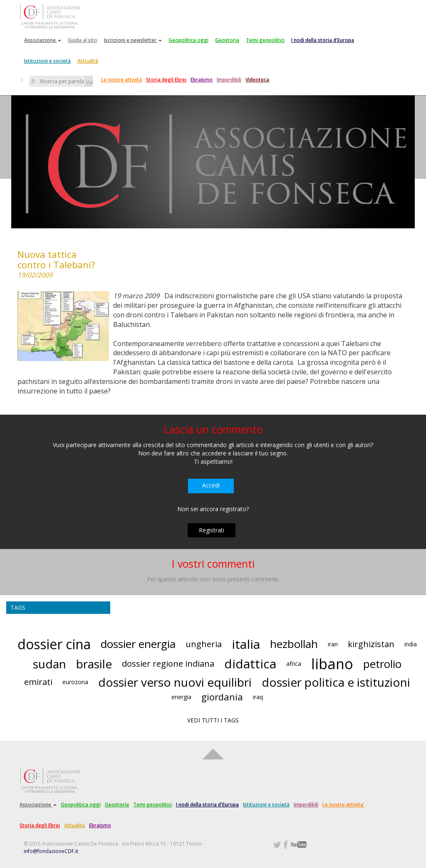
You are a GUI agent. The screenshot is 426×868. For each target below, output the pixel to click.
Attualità (88, 61)
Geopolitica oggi (188, 40)
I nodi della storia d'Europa (323, 40)
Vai (89, 82)
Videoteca (257, 80)
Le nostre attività (121, 80)
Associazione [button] (43, 40)
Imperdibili (229, 80)
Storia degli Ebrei (166, 80)
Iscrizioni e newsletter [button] (133, 40)
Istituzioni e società (47, 61)
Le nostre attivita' (343, 805)
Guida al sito (83, 40)
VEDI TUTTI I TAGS (213, 720)
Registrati (212, 530)
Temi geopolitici (265, 40)
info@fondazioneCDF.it (51, 851)
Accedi (211, 485)
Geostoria (227, 40)
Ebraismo (202, 80)
